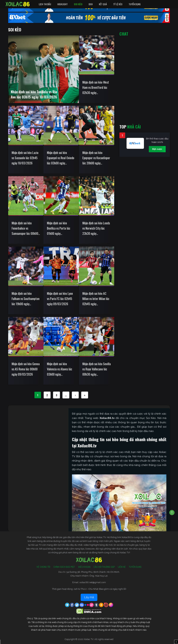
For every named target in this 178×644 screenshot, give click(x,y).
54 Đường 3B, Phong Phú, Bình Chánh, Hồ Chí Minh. (93, 572)
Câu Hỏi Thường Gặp (104, 567)
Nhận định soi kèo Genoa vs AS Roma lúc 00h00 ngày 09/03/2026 (26, 369)
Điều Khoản (84, 567)
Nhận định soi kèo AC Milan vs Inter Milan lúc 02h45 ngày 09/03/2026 (96, 299)
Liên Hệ (122, 567)
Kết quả (103, 4)
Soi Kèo (78, 4)
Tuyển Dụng (135, 4)
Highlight (62, 4)
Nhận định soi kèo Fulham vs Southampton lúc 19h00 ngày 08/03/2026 (26, 299)
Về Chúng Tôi (43, 567)
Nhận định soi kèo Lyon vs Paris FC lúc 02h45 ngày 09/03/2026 (60, 299)
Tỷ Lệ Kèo (118, 4)
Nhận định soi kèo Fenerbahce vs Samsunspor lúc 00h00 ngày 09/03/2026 (25, 228)
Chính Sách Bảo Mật (64, 567)
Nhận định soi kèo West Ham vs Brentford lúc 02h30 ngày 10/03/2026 (96, 88)
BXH (91, 4)
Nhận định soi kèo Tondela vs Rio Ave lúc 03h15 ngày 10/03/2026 (34, 94)
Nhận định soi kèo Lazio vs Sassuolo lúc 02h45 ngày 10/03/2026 (25, 158)
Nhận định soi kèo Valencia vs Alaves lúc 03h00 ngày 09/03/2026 (60, 369)
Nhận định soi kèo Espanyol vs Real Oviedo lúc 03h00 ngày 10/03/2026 (61, 158)
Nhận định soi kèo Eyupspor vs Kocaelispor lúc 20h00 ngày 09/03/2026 (96, 158)
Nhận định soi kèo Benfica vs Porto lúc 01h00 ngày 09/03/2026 (59, 228)
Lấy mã (89, 597)
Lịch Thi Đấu (45, 4)
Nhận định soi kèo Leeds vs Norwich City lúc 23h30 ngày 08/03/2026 (96, 228)
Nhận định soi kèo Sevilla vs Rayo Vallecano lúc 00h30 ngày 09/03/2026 (97, 369)
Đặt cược (157, 149)
